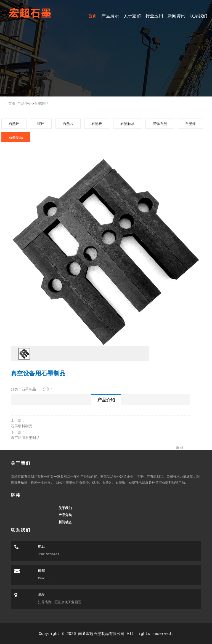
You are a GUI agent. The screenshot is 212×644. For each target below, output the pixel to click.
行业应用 (154, 16)
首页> (13, 103)
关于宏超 (132, 16)
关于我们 (65, 508)
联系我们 (198, 16)
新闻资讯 (176, 16)
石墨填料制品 (22, 426)
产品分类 (65, 515)
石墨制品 (41, 103)
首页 (92, 16)
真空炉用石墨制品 (25, 438)
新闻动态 (65, 522)
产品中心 (25, 103)
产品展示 (110, 16)
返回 (179, 447)
